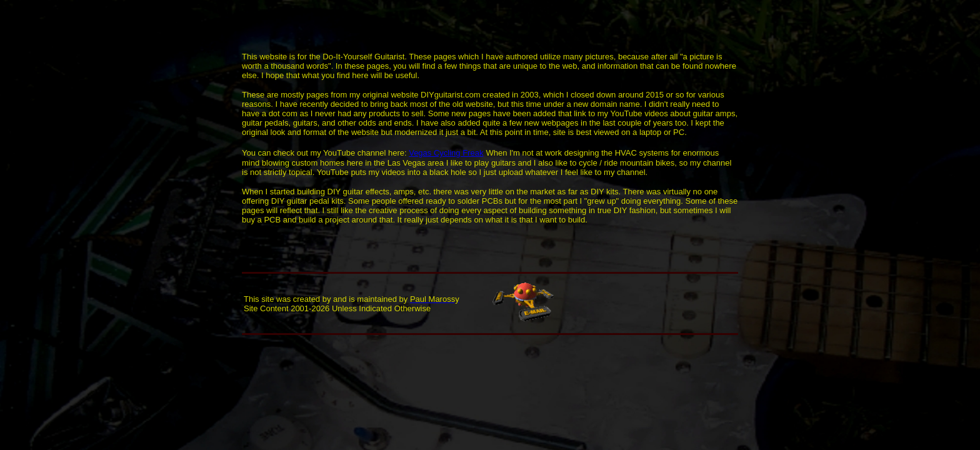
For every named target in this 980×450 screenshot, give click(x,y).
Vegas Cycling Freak (446, 153)
